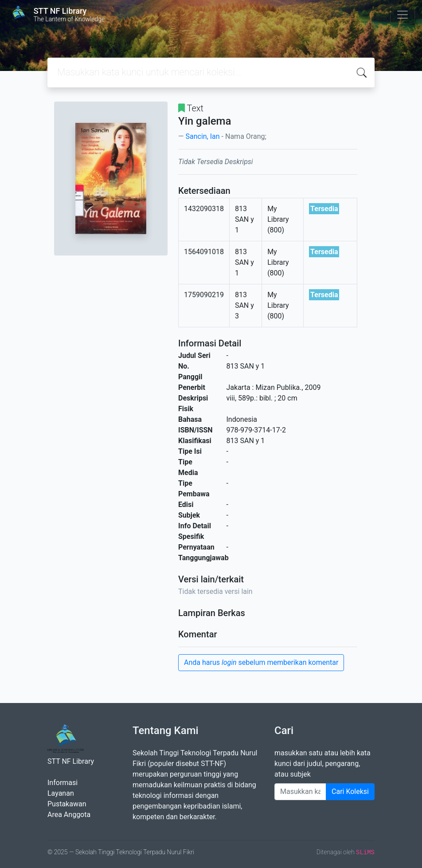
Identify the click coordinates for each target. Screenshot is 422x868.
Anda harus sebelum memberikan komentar (261, 662)
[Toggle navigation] (402, 15)
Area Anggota (69, 815)
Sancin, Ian (202, 136)
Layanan (61, 793)
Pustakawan (67, 804)
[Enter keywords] (300, 792)
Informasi (63, 783)
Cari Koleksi (350, 791)
